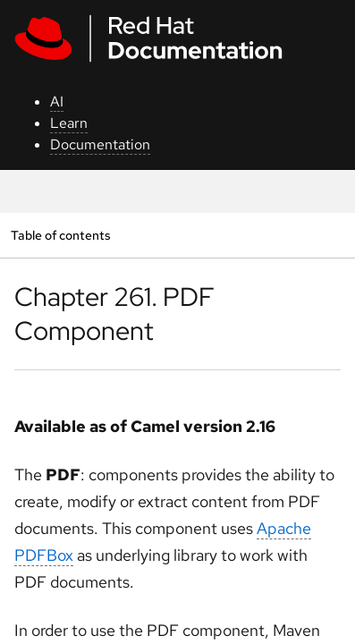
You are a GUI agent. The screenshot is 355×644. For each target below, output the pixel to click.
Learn (69, 123)
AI (57, 102)
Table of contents (60, 235)
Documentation (100, 144)
